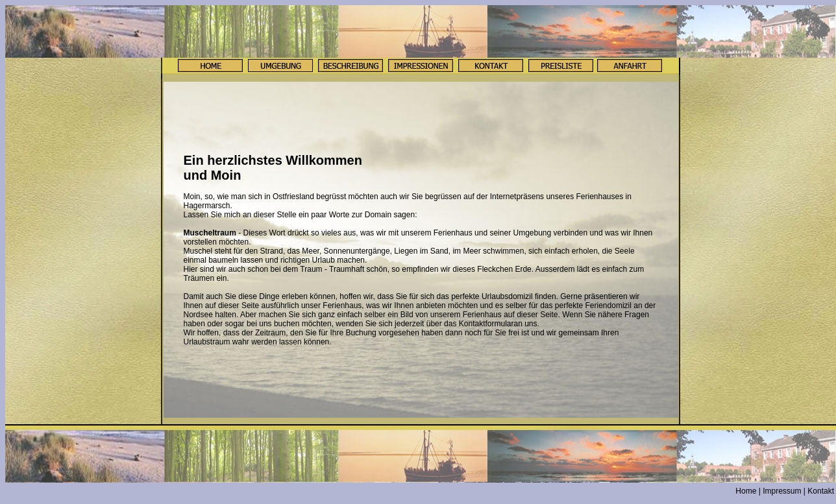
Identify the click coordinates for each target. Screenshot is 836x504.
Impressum (782, 491)
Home (746, 491)
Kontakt (821, 491)
